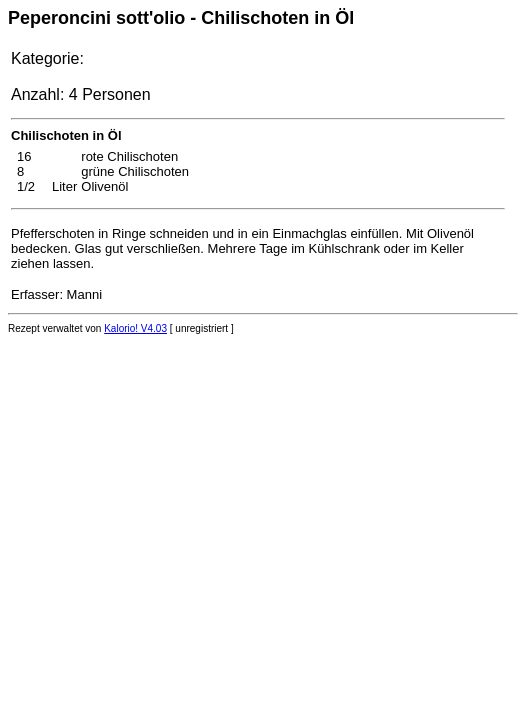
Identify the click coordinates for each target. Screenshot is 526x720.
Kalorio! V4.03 (135, 328)
